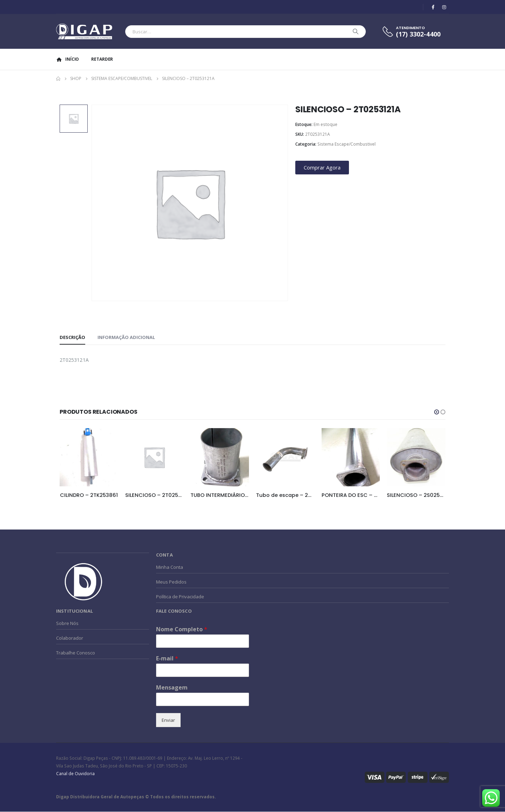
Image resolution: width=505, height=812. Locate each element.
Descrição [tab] (72, 337)
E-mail (167, 659)
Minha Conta (170, 567)
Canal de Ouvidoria (75, 774)
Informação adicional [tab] (126, 337)
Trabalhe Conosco (76, 653)
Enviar (168, 720)
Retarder (102, 59)
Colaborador (70, 638)
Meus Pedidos (171, 582)
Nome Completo (182, 630)
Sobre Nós (67, 624)
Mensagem (172, 688)
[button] (437, 412)
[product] (89, 457)
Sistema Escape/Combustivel (346, 144)
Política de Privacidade (180, 597)
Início (68, 59)
